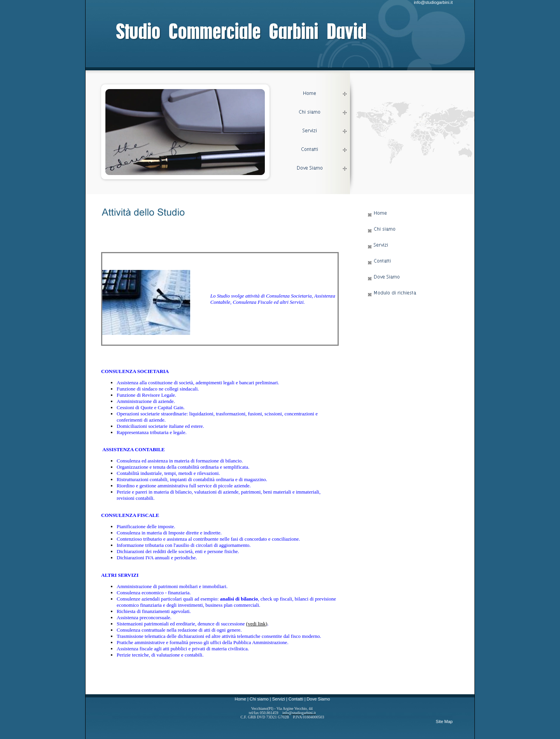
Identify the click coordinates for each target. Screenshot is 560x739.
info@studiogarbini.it (433, 2)
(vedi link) (257, 624)
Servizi (279, 699)
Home (240, 699)
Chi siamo (259, 699)
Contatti (296, 699)
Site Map (444, 721)
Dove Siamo (318, 699)
